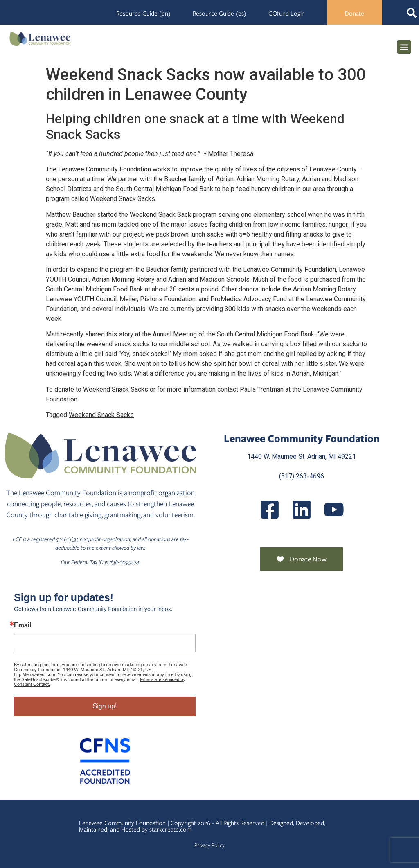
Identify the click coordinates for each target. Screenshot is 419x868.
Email (23, 625)
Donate (355, 14)
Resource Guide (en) (143, 14)
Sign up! (105, 706)
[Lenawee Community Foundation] (40, 39)
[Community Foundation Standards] (105, 761)
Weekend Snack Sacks (101, 415)
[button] (404, 47)
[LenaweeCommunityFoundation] (270, 510)
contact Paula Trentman (250, 389)
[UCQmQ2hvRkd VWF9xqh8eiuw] (334, 510)
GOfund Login (287, 14)
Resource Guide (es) (220, 14)
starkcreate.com (170, 830)
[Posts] (302, 510)
